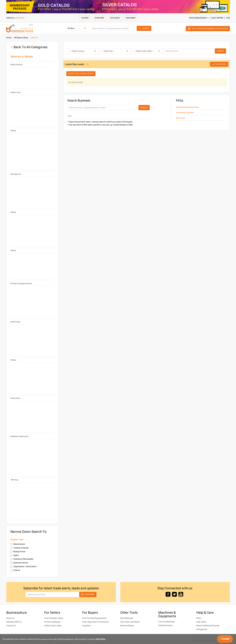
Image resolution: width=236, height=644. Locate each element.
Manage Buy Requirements (187, 107)
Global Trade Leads (53, 626)
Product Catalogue (52, 622)
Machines (131, 18)
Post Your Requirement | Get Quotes (210, 29)
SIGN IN (10, 18)
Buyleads (115, 18)
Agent (15, 555)
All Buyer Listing (21, 38)
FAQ (228, 18)
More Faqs (181, 118)
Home (9, 38)
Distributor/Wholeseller (22, 559)
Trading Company (20, 548)
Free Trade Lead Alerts (130, 622)
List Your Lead (219, 64)
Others (13, 131)
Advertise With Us (14, 622)
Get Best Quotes (165, 625)
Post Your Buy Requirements (94, 618)
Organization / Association (23, 567)
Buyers (85, 18)
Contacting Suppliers (185, 113)
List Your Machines (166, 622)
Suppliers (99, 18)
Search (146, 28)
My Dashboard (127, 618)
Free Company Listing (54, 618)
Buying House (18, 552)
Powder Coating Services (21, 283)
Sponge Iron (16, 174)
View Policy (100, 639)
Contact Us (11, 626)
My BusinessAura (199, 18)
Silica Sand (15, 398)
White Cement (16, 65)
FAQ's (199, 618)
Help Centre (217, 18)
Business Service (19, 563)
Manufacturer (18, 544)
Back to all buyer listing (81, 74)
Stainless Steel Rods (19, 436)
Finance (15, 570)
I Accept (225, 639)
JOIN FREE (20, 18)
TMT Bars (14, 480)
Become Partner (127, 626)
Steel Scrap (15, 322)
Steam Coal (15, 92)
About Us (10, 618)
